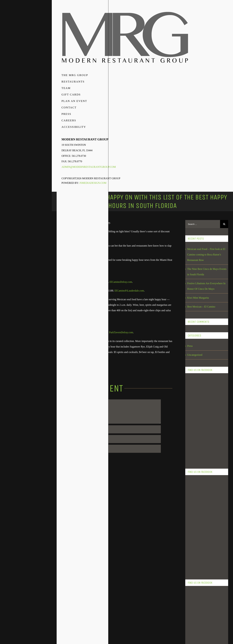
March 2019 (194, 474)
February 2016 (195, 634)
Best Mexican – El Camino (201, 307)
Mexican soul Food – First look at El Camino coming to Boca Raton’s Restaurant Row (206, 255)
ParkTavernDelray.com (121, 332)
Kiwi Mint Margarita (198, 298)
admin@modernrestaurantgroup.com (89, 167)
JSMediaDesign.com (93, 183)
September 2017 (196, 589)
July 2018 (192, 518)
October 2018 (194, 491)
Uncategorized (195, 355)
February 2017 (195, 607)
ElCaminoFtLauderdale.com (129, 291)
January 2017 (194, 616)
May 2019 (192, 456)
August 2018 (194, 509)
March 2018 (194, 554)
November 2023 (196, 447)
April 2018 (193, 545)
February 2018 (195, 563)
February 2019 (195, 482)
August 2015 (194, 643)
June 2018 (192, 527)
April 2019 (193, 465)
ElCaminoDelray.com (121, 282)
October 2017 (194, 580)
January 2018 (194, 571)
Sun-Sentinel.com (74, 366)
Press (190, 346)
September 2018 (196, 500)
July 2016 (192, 625)
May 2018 (192, 536)
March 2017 (194, 598)
